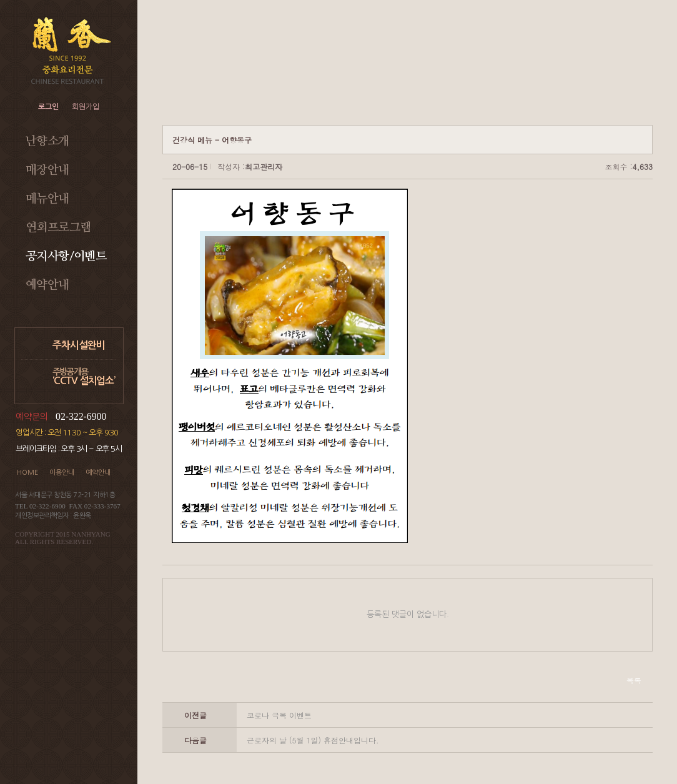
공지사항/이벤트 (66, 256)
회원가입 (86, 107)
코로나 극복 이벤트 (279, 715)
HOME (27, 473)
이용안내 (62, 473)
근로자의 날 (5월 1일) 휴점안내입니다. (313, 740)
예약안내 (47, 285)
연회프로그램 (58, 228)
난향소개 (47, 141)
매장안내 (47, 170)
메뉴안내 (47, 199)
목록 (634, 680)
